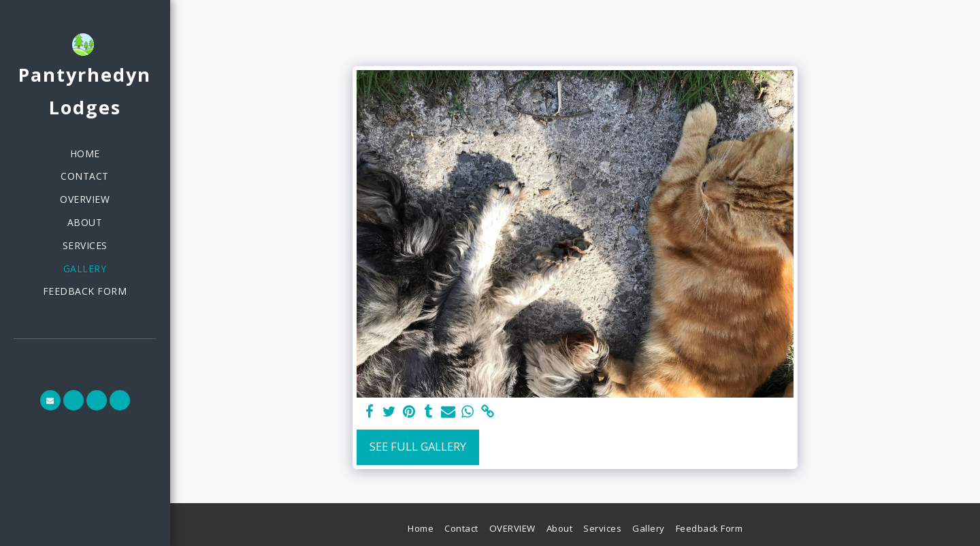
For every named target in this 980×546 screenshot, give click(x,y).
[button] (50, 400)
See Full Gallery (418, 446)
